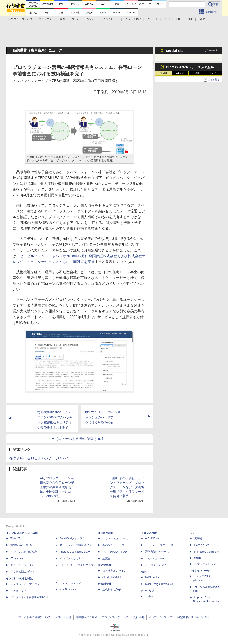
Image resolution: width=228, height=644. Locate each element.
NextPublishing (69, 590)
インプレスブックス (72, 583)
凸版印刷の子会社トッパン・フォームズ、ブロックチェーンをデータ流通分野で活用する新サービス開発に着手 (127, 487)
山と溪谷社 (105, 565)
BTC (167, 19)
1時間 (164, 73)
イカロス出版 (149, 533)
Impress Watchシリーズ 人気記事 (190, 67)
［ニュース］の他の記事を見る (79, 439)
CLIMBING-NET (112, 577)
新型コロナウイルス (20, 19)
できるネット (18, 591)
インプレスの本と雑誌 (19, 578)
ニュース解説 (133, 19)
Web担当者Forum (21, 545)
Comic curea (202, 545)
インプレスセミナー (72, 558)
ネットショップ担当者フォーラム (80, 545)
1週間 (197, 73)
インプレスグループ (161, 617)
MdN (144, 572)
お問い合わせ (63, 617)
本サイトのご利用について (35, 617)
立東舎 (106, 558)
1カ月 (214, 73)
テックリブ (147, 591)
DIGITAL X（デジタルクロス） (78, 565)
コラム (75, 19)
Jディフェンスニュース (159, 545)
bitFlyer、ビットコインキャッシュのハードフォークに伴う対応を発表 (103, 417)
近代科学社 (105, 584)
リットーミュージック (116, 538)
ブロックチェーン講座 (52, 19)
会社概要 (139, 617)
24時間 (180, 73)
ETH (179, 19)
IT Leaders (17, 558)
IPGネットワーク (200, 571)
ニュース (153, 19)
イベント (91, 19)
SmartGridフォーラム (72, 538)
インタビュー (111, 19)
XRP (190, 19)
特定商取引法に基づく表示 (193, 617)
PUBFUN (195, 558)
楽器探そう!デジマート (116, 545)
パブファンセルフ (205, 564)
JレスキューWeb (155, 558)
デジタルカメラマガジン (25, 584)
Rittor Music (106, 533)
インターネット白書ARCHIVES (29, 597)
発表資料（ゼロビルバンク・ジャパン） (41, 458)
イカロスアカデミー (157, 565)
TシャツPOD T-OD (115, 552)
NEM (202, 19)
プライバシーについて (115, 617)
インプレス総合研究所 (24, 552)
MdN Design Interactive (159, 584)
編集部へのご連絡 (87, 617)
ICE (192, 533)
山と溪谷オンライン (114, 571)
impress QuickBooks (207, 552)
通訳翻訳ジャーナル (157, 552)
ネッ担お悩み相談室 (22, 572)
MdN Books (152, 577)
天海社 (198, 538)
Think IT (15, 538)
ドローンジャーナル (22, 565)
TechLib (150, 596)
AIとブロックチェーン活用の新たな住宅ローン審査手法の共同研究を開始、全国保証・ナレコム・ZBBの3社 (57, 487)
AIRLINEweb (153, 538)
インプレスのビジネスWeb (22, 533)
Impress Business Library (75, 552)
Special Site (175, 51)
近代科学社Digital (113, 590)
